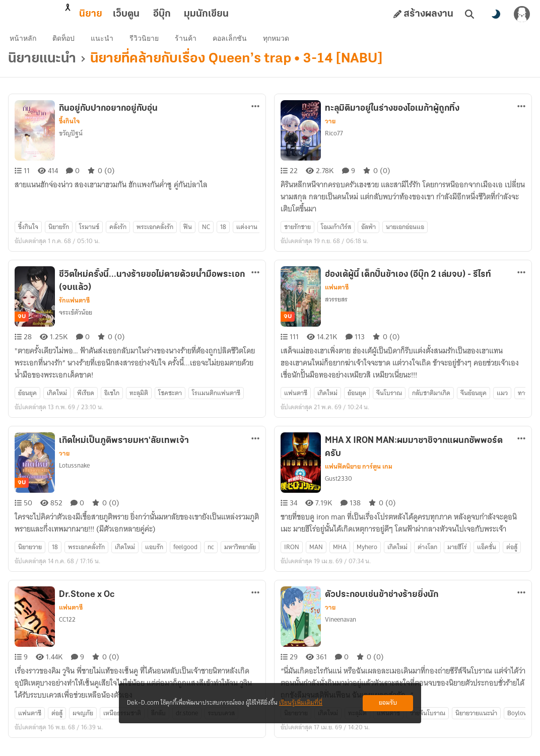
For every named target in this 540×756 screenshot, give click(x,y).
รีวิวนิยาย (151, 43)
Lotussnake (74, 475)
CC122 (67, 629)
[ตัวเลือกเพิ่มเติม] (255, 116)
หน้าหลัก (29, 43)
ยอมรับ (388, 703)
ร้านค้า (192, 43)
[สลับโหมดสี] (496, 14)
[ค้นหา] (469, 14)
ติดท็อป (70, 43)
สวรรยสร (336, 309)
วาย (330, 131)
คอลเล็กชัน (236, 43)
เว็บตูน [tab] (82, 14)
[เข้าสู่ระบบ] (522, 14)
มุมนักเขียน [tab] (162, 14)
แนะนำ (109, 43)
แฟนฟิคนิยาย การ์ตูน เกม (359, 477)
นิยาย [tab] (46, 14)
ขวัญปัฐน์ (71, 143)
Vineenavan (341, 629)
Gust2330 (339, 488)
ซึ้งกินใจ (69, 131)
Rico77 (334, 143)
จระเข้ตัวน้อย (76, 322)
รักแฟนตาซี (74, 311)
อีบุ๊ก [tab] (118, 14)
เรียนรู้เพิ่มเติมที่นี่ (301, 703)
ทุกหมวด (283, 43)
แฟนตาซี (337, 297)
